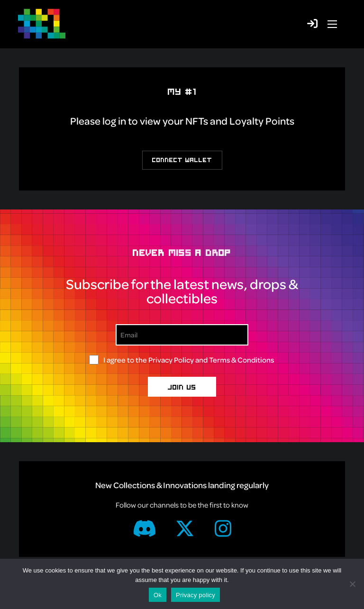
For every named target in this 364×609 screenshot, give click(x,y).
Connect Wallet (182, 160)
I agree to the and (189, 360)
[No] (352, 584)
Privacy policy (196, 595)
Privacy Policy (171, 360)
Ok (158, 595)
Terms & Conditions (241, 360)
